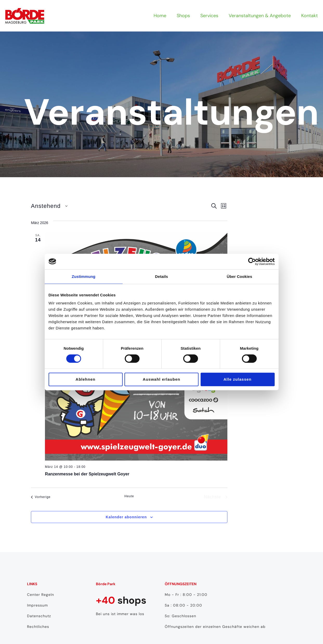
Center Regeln (41, 595)
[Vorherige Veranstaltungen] (41, 497)
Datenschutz (39, 616)
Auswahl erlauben (161, 379)
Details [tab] (162, 276)
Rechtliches (38, 627)
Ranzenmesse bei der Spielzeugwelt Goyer (87, 474)
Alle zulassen (238, 379)
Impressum (37, 605)
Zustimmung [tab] (84, 276)
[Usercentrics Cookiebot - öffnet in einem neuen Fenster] (252, 262)
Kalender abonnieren (126, 517)
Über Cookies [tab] (240, 276)
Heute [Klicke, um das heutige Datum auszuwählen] (129, 496)
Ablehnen (85, 379)
